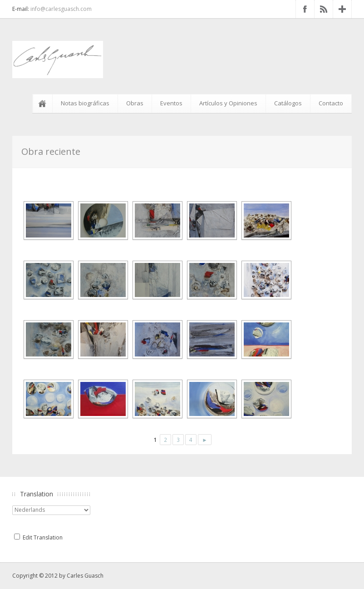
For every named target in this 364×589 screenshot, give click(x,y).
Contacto (331, 103)
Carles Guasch (85, 576)
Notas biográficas (85, 103)
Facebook (305, 9)
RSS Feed (324, 9)
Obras (135, 103)
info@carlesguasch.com (61, 9)
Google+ (342, 9)
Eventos (171, 103)
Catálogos (288, 103)
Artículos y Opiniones (228, 103)
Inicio (44, 104)
